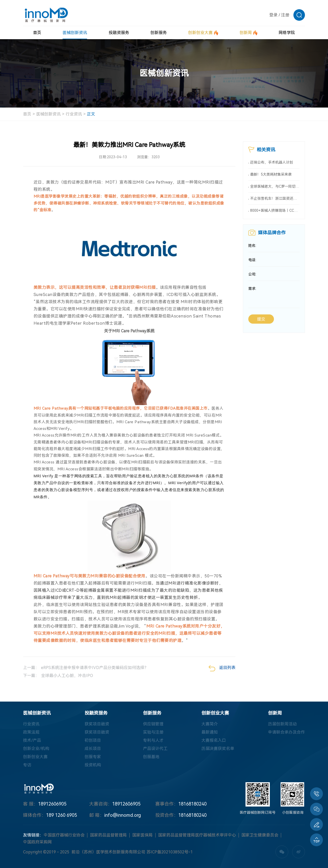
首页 (27, 114)
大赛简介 (210, 724)
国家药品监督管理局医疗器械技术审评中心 (197, 835)
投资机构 (93, 765)
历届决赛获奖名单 (218, 749)
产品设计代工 (155, 749)
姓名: (252, 246)
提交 (261, 319)
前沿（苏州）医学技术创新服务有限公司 (108, 852)
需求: (252, 289)
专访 (27, 765)
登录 (273, 15)
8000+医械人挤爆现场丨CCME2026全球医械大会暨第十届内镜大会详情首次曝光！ (275, 210)
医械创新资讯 (48, 114)
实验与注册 (153, 732)
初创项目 (93, 740)
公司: (252, 274)
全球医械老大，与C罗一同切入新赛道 (275, 186)
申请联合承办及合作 (286, 732)
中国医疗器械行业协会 (64, 835)
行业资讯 (74, 114)
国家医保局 (142, 835)
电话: (252, 260)
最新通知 (210, 732)
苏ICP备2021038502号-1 (170, 852)
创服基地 (151, 757)
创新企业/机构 (36, 749)
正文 (91, 114)
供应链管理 (153, 724)
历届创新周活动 (282, 724)
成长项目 (93, 749)
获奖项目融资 (97, 724)
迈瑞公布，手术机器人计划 (272, 162)
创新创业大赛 (35, 757)
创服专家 (93, 757)
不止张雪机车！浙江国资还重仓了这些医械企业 (275, 198)
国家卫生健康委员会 (260, 835)
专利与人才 (153, 740)
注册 (285, 15)
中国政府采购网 (37, 842)
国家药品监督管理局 (108, 835)
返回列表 (222, 668)
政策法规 (31, 732)
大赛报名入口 (214, 740)
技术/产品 (32, 740)
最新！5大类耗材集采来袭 (271, 174)
